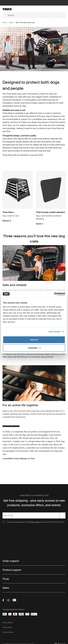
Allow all (34, 340)
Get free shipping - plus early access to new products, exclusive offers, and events (34, 503)
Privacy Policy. (35, 522)
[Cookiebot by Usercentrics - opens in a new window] (54, 294)
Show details (54, 332)
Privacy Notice (8, 623)
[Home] (13, 9)
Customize (34, 348)
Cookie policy (7, 627)
